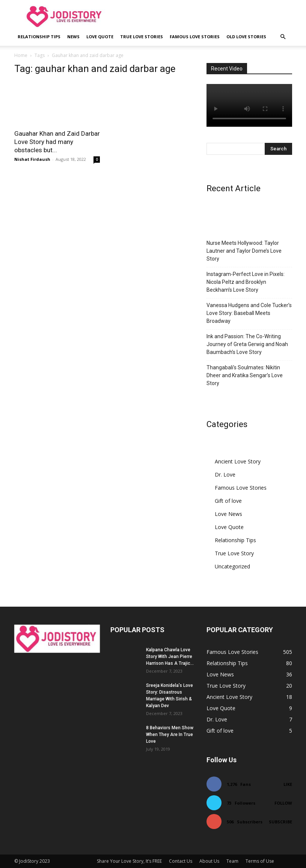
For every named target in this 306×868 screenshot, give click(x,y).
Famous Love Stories (195, 37)
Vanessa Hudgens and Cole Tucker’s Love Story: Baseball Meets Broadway (249, 313)
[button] (283, 37)
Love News (228, 514)
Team (232, 861)
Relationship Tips (39, 37)
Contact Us (181, 861)
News (73, 37)
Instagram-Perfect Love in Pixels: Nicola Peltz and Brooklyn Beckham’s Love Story (246, 282)
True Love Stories (142, 37)
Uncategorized (232, 566)
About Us (209, 861)
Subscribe (280, 822)
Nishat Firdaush (32, 159)
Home (21, 55)
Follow (283, 803)
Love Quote (100, 37)
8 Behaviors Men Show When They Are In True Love (170, 735)
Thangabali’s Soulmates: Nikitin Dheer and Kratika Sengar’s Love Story (245, 375)
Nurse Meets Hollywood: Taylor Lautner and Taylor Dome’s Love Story (244, 251)
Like (288, 784)
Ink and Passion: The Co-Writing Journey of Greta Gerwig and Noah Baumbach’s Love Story (247, 344)
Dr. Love (225, 474)
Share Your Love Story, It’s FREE (129, 861)
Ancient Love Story (238, 461)
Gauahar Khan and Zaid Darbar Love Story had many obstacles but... (57, 142)
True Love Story (234, 553)
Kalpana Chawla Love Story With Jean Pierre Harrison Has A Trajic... (170, 657)
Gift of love (228, 501)
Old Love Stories (246, 37)
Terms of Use (260, 861)
